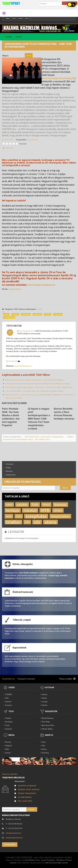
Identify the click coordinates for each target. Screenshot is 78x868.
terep (16, 314)
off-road (59, 314)
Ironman (60, 505)
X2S (7, 698)
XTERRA (9, 694)
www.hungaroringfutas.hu (41, 285)
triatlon (13, 522)
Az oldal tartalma (25, 797)
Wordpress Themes (64, 860)
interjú (46, 504)
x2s (7, 314)
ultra (27, 522)
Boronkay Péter (48, 725)
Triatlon (8, 718)
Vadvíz (44, 698)
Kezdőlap (9, 37)
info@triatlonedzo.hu (14, 838)
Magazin (9, 746)
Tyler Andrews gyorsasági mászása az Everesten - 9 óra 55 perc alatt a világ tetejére (39, 387)
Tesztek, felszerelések (27, 793)
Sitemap (9, 471)
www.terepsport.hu (27, 331)
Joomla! (13, 863)
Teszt (14, 18)
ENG (27, 18)
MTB (49, 314)
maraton (30, 510)
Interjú (20, 18)
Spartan (8, 702)
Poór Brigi (46, 722)
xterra (50, 522)
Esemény (45, 753)
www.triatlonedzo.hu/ (23, 366)
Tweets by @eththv (10, 774)
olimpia (58, 510)
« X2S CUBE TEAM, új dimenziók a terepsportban (44, 437)
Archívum (19, 37)
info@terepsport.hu (14, 833)
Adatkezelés (11, 475)
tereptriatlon (60, 516)
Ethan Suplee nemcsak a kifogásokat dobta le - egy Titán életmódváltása (35, 380)
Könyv (44, 749)
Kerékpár (9, 722)
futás (35, 504)
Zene (44, 742)
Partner (8, 742)
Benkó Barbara (48, 718)
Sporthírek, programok (27, 786)
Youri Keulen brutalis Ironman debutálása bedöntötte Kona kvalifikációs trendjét (38, 384)
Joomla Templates (48, 860)
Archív (40, 309)
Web (7, 749)
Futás (7, 725)
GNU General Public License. (57, 863)
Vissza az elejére (67, 679)
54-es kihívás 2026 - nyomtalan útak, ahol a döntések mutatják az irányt (35, 391)
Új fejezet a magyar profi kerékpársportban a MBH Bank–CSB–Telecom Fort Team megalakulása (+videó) (39, 419)
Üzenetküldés (10, 844)
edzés (9, 504)
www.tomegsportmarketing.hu (58, 78)
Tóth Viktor (9, 148)
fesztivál (38, 314)
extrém (22, 505)
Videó (8, 468)
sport (9, 516)
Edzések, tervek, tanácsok (29, 789)
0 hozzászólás (32, 140)
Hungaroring (10, 317)
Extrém (45, 705)
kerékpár (27, 314)
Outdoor (9, 729)
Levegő (45, 702)
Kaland (44, 694)
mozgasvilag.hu (15, 289)
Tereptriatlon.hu (8, 679)
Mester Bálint (47, 729)
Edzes (8, 18)
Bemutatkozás (13, 361)
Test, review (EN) (25, 801)
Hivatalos (10, 464)
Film (43, 746)
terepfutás (36, 516)
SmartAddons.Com (32, 860)
